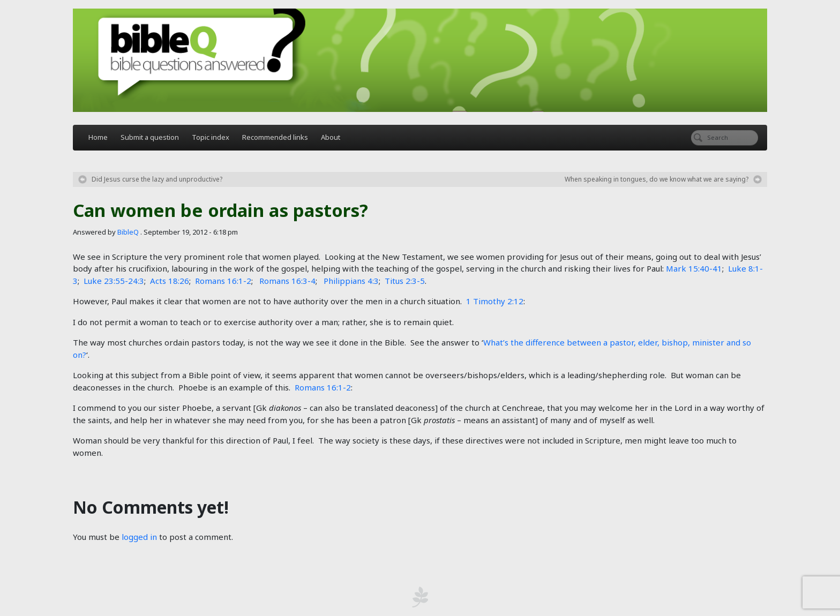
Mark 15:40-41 (694, 268)
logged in (139, 537)
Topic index (211, 137)
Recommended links (275, 137)
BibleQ (128, 232)
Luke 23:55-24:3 (114, 281)
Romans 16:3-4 (287, 281)
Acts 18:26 (170, 281)
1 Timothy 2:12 (495, 301)
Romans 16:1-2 (223, 281)
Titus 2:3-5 (405, 281)
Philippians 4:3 (351, 281)
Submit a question (150, 137)
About (331, 137)
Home (98, 137)
